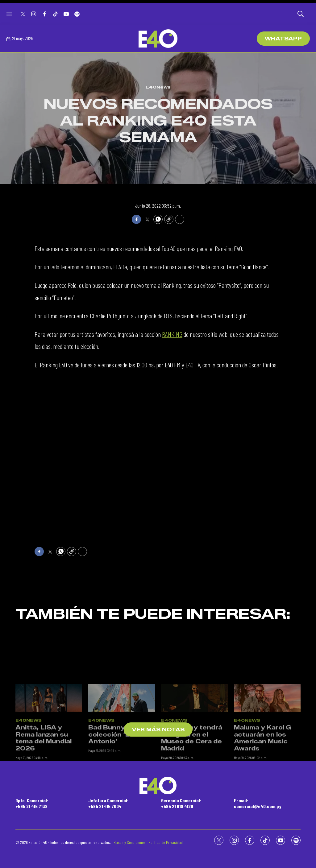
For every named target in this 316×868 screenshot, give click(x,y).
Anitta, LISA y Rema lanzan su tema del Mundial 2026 (44, 793)
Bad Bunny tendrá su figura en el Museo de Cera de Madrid (192, 793)
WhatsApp (283, 39)
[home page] (158, 39)
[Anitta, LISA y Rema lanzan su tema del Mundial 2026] (49, 753)
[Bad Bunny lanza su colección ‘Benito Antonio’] (122, 753)
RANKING (172, 334)
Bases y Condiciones (130, 842)
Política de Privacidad (166, 842)
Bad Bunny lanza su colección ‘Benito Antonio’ (121, 789)
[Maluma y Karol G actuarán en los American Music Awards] (267, 753)
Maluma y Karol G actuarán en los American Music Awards (263, 793)
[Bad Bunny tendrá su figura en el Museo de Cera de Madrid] (194, 753)
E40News (158, 87)
